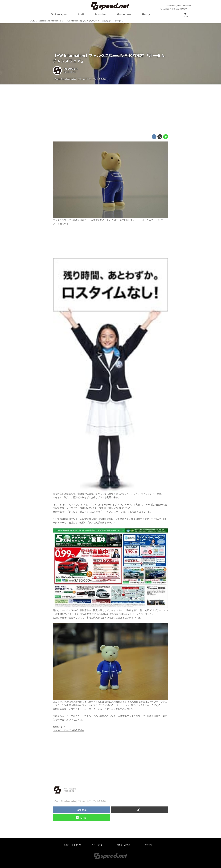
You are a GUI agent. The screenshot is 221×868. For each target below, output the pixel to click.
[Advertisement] (110, 109)
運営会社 (148, 845)
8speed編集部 (71, 69)
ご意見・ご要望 (123, 845)
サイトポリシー (98, 845)
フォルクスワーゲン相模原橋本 (69, 730)
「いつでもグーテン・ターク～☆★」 (85, 709)
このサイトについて (73, 845)
